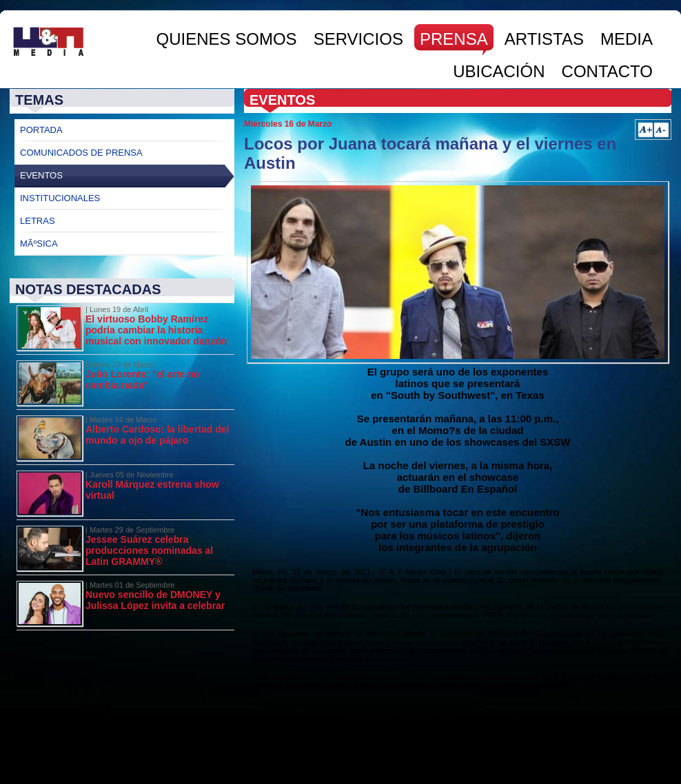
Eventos (41, 175)
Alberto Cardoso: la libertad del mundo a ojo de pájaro (157, 435)
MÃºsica (39, 244)
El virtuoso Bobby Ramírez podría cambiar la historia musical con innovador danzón (156, 330)
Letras (38, 221)
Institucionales (60, 198)
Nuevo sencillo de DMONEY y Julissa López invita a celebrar (155, 600)
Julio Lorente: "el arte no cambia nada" (142, 380)
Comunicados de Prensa (81, 153)
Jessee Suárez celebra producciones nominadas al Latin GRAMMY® (149, 550)
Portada (41, 130)
